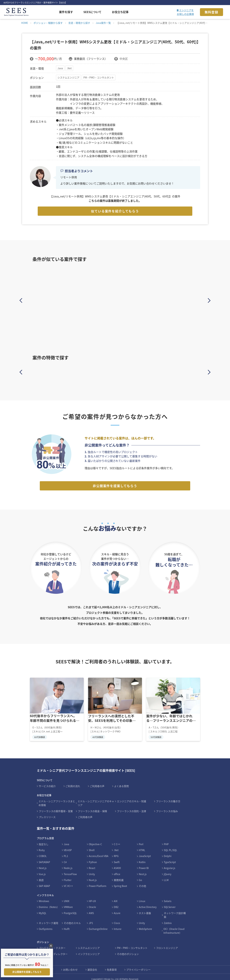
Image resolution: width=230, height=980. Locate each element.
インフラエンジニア (89, 950)
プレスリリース (47, 813)
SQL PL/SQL (171, 846)
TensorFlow (70, 870)
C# (65, 858)
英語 (41, 876)
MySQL (43, 909)
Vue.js (42, 870)
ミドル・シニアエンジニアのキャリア (96, 799)
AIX (116, 897)
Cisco (117, 919)
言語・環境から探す (79, 23)
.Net (70, 68)
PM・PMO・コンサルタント (99, 77)
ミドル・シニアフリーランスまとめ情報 (57, 799)
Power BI (144, 864)
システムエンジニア (68, 77)
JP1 (91, 919)
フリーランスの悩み (167, 807)
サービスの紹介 (47, 782)
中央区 (124, 59)
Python (93, 858)
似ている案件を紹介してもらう (115, 211)
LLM (166, 876)
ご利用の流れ (73, 782)
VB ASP (68, 846)
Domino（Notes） (49, 903)
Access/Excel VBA (99, 852)
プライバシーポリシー (138, 966)
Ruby (42, 846)
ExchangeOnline (98, 925)
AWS (91, 909)
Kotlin (142, 858)
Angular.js (170, 864)
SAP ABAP (44, 882)
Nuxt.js (93, 876)
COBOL (43, 852)
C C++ (117, 840)
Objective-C (95, 840)
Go (140, 876)
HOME (25, 23)
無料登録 (211, 12)
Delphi (168, 852)
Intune (118, 925)
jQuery (168, 870)
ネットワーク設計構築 (175, 911)
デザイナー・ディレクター (53, 950)
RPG (116, 852)
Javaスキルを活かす (51, 371)
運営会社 (92, 966)
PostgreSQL (70, 909)
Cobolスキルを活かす (136, 371)
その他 (142, 882)
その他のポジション (128, 950)
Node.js (68, 864)
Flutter (68, 876)
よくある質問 (121, 782)
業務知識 (119, 876)
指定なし (44, 840)
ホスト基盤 (145, 909)
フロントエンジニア (167, 944)
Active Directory (148, 903)
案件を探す (66, 12)
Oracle (92, 903)
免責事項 (112, 966)
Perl (141, 840)
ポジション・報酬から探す (48, 23)
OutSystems (46, 925)
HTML (142, 846)
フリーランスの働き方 (168, 797)
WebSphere (145, 925)
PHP (166, 840)
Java (60, 68)
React (92, 864)
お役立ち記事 (120, 12)
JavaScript (145, 852)
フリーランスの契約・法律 (132, 807)
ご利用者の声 (97, 782)
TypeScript (170, 858)
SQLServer (170, 903)
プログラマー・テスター (52, 944)
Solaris (168, 897)
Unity (92, 870)
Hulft (67, 925)
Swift (117, 858)
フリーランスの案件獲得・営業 (56, 807)
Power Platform (98, 882)
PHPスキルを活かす (94, 371)
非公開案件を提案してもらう (115, 482)
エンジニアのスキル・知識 (132, 797)
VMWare (68, 903)
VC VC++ (68, 882)
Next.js (43, 864)
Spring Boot (120, 882)
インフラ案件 (179, 371)
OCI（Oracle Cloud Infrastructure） (174, 927)
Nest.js (143, 870)
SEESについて (92, 12)
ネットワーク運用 (48, 919)
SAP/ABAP (44, 858)
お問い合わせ (70, 966)
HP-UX (92, 897)
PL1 (66, 852)
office (117, 870)
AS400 (117, 864)
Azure (117, 909)
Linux (142, 897)
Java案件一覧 (103, 23)
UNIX (67, 897)
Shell (92, 846)
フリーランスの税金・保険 (92, 807)
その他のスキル (72, 919)
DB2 (116, 903)
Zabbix (168, 919)
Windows (44, 897)
